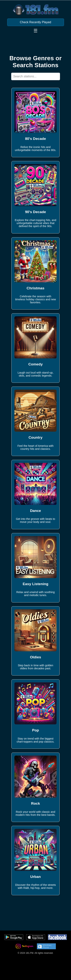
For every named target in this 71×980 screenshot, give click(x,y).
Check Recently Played (35, 22)
